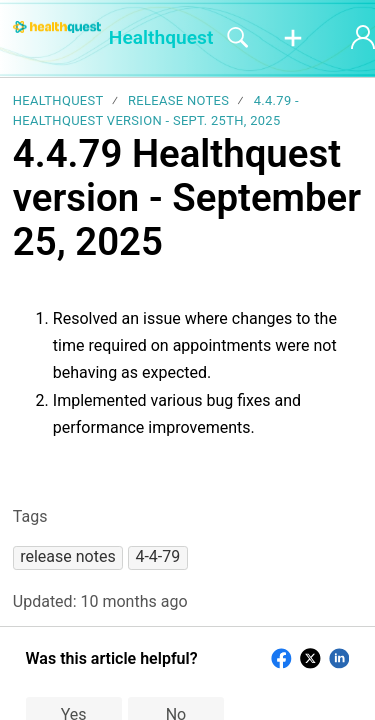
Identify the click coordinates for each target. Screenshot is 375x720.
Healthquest (58, 100)
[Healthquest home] (57, 27)
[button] (293, 39)
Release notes (178, 100)
